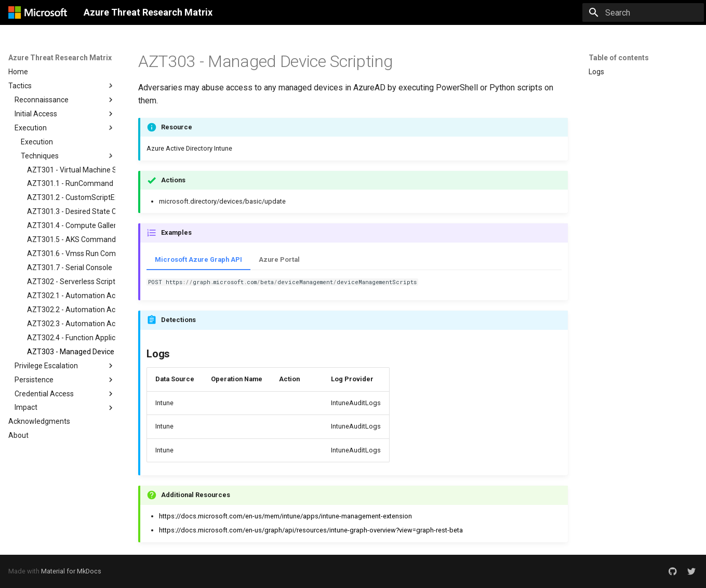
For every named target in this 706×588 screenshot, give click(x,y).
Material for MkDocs (71, 571)
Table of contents (619, 58)
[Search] (643, 12)
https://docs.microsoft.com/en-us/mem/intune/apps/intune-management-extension (285, 516)
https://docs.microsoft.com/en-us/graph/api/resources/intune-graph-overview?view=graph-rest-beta (311, 530)
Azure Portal (279, 259)
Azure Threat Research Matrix (60, 58)
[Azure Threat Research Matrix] (38, 12)
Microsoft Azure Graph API (198, 259)
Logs (596, 72)
